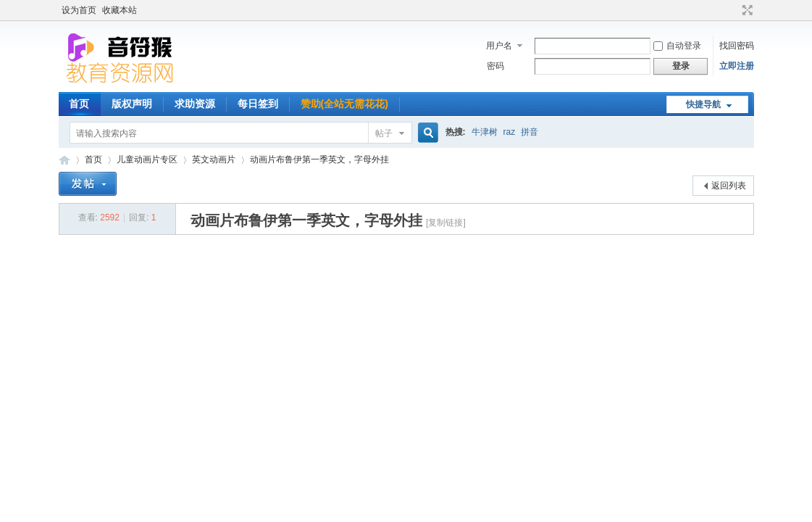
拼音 (530, 132)
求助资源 (195, 104)
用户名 (499, 46)
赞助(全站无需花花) (344, 104)
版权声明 (132, 104)
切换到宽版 (746, 10)
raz (510, 132)
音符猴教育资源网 (64, 160)
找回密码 (737, 46)
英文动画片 (214, 159)
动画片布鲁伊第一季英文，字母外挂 (319, 159)
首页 (79, 104)
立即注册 (737, 66)
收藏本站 (120, 10)
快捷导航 (703, 104)
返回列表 (729, 186)
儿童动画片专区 (147, 159)
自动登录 (677, 46)
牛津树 (485, 132)
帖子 (384, 133)
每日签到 (258, 104)
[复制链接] (446, 223)
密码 (495, 66)
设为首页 (79, 10)
